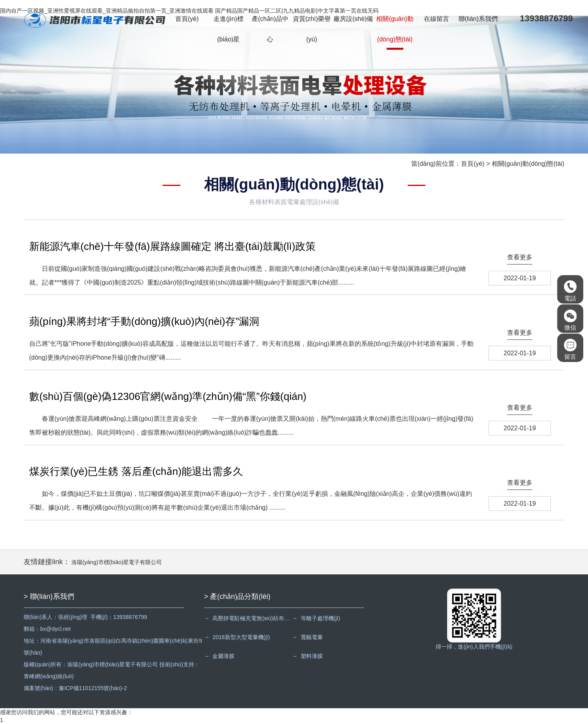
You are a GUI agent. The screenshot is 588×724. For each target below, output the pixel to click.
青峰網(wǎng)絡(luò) (49, 676)
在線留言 (436, 19)
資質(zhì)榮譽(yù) (312, 29)
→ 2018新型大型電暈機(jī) (237, 637)
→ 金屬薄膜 (219, 656)
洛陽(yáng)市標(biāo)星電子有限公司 (117, 562)
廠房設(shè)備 (353, 19)
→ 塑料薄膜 (307, 656)
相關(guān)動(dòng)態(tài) (395, 29)
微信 (570, 320)
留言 (570, 349)
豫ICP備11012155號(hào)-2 (93, 688)
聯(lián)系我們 (478, 19)
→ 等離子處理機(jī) (316, 618)
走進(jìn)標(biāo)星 (228, 29)
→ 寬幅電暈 (307, 637)
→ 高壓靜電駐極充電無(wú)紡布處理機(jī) (247, 618)
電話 (570, 291)
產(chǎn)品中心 (270, 29)
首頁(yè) (187, 19)
